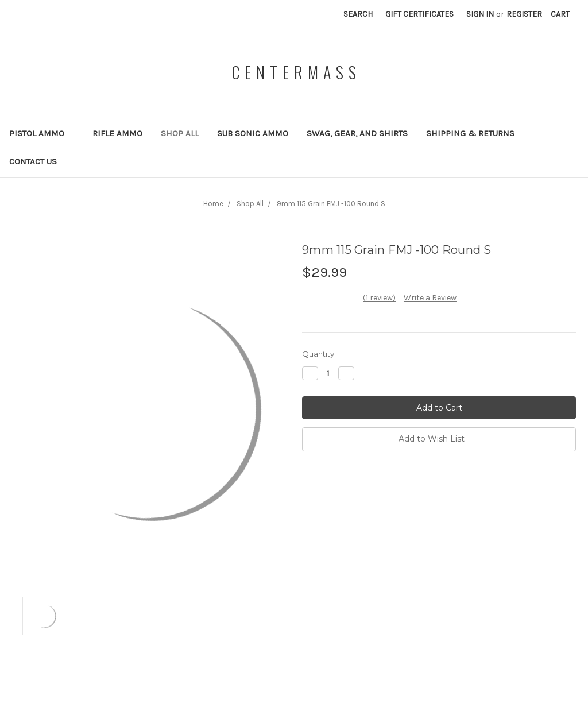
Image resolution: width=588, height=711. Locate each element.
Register (524, 14)
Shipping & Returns (470, 133)
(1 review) (379, 298)
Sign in (480, 14)
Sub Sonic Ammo (253, 133)
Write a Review (430, 298)
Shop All (180, 133)
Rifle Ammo (117, 133)
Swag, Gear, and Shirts (357, 133)
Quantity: (319, 354)
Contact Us (33, 161)
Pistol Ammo (42, 133)
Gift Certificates (419, 14)
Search (358, 14)
